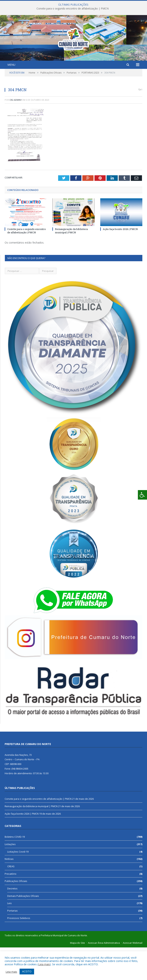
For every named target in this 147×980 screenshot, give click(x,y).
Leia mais (44, 964)
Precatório (11, 906)
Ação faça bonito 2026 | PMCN (120, 262)
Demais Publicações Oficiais (23, 928)
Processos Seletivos (19, 951)
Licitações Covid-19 (18, 884)
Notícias (9, 891)
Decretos (12, 921)
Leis (10, 936)
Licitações (10, 877)
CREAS (11, 899)
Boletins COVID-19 (15, 869)
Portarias (12, 943)
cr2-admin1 (16, 132)
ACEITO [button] (27, 971)
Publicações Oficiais (16, 914)
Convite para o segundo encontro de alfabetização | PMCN (73, 9)
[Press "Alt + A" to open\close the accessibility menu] (142, 495)
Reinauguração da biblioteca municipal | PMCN (71, 263)
